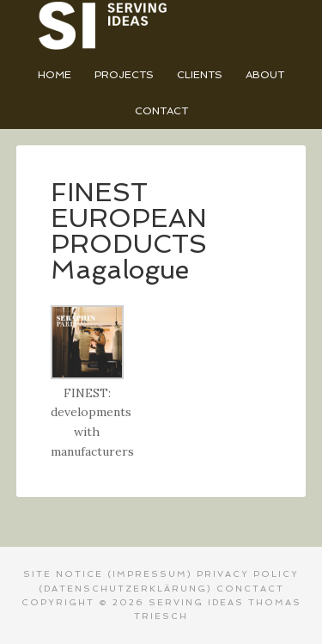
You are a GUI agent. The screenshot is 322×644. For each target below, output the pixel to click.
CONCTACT (250, 589)
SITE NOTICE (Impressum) (108, 574)
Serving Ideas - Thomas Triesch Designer (161, 26)
